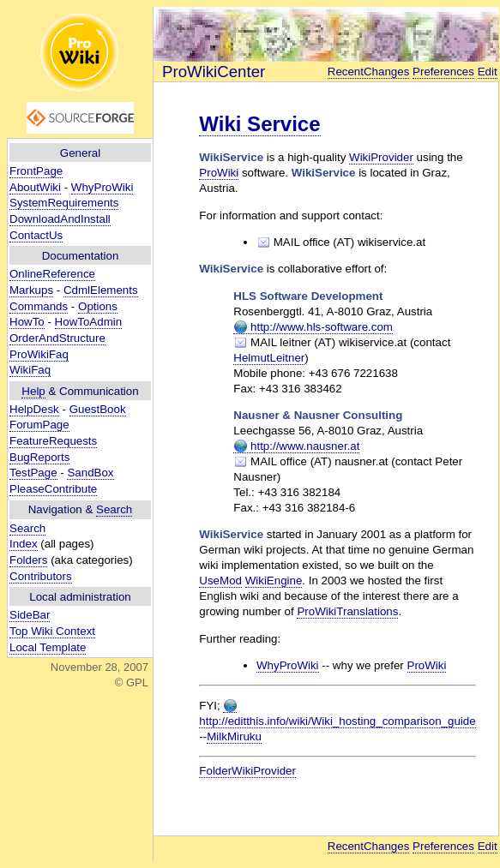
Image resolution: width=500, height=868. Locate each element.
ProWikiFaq (39, 354)
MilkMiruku (234, 736)
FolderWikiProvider (247, 771)
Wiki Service (259, 124)
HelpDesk (34, 409)
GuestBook (98, 409)
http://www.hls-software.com (313, 327)
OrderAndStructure (57, 338)
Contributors (41, 576)
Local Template (48, 647)
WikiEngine (274, 581)
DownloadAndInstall (60, 219)
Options (98, 306)
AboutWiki (35, 187)
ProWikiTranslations (347, 611)
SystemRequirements (64, 203)
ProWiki (219, 173)
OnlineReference (52, 274)
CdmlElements (101, 290)
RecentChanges (369, 72)
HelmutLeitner (269, 358)
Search (114, 509)
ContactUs (36, 235)
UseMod (220, 581)
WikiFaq (30, 370)
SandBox (90, 473)
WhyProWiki (102, 187)
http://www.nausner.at (296, 446)
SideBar (30, 615)
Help (33, 391)
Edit (488, 72)
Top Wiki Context (52, 631)
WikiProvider (381, 157)
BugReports (39, 457)
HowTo (27, 322)
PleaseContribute (53, 489)
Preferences (443, 72)
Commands (39, 306)
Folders (28, 560)
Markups (31, 290)
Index (24, 544)
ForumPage (39, 425)
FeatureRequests (53, 441)
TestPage (33, 473)
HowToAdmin (89, 322)
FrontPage (36, 171)
